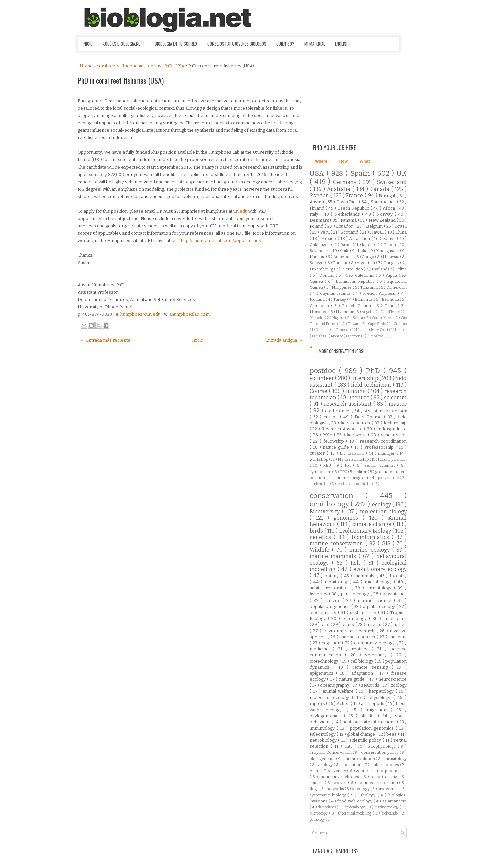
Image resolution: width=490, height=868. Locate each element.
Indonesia (133, 66)
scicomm (395, 397)
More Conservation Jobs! (342, 351)
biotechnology (324, 661)
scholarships (394, 435)
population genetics (331, 606)
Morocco (319, 312)
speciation (352, 765)
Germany (346, 182)
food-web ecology (355, 801)
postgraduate (389, 478)
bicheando (390, 813)
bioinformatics (372, 537)
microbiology (379, 582)
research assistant (349, 404)
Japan (368, 245)
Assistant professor (386, 411)
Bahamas (364, 299)
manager (387, 453)
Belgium (375, 226)
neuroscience (392, 679)
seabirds (371, 685)
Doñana (328, 275)
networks (336, 789)
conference (338, 411)
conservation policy (380, 752)
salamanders (394, 801)
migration (379, 710)
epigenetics (323, 673)
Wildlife (321, 550)
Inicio (88, 44)
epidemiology (355, 807)
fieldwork (357, 435)
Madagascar (388, 251)
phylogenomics (327, 716)
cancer (334, 600)
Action (344, 704)
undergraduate (391, 429)
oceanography (335, 685)
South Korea (382, 318)
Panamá (349, 220)
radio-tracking (384, 777)
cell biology (362, 661)
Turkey (340, 299)
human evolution (359, 759)
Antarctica (360, 239)
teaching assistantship (355, 484)
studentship (320, 484)
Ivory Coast (380, 330)
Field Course (369, 417)
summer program (352, 478)
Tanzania (370, 287)
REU (328, 465)
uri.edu (240, 211)
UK (402, 173)
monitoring (337, 582)
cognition (332, 643)
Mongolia (317, 318)
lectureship (395, 423)
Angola (367, 312)
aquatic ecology (380, 606)
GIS (387, 544)
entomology (356, 618)
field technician (372, 385)
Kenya (390, 239)
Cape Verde (377, 324)
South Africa (384, 202)
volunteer (322, 378)
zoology (399, 685)
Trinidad (341, 263)
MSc (329, 435)
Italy (315, 214)
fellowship (335, 441)
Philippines (342, 287)
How (344, 161)
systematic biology (329, 795)
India (363, 251)
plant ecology (356, 594)
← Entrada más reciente (105, 340)
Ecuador (345, 226)
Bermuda (391, 299)
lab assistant (353, 453)
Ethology (368, 795)
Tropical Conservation (331, 752)
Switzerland (392, 182)
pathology (318, 819)
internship (365, 378)
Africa (389, 208)
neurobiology (324, 740)
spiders (317, 783)
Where (321, 161)
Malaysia (391, 257)
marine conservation (338, 544)
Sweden (320, 195)
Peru (325, 232)
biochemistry (324, 612)
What (365, 161)
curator (318, 453)
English (342, 44)
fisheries (319, 594)
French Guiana (357, 306)
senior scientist (381, 465)
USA (180, 66)
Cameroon (396, 287)
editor (361, 472)
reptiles (362, 649)
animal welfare (339, 691)
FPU (344, 472)
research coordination (383, 441)
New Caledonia (360, 275)
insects (374, 624)
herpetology (382, 691)
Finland (318, 208)
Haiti (360, 330)
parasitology (395, 759)
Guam (391, 306)
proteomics (389, 789)
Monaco (337, 336)
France (355, 195)
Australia (340, 189)
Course (319, 391)
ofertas (154, 66)
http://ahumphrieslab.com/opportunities (221, 241)
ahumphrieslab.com (189, 314)
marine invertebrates (340, 777)
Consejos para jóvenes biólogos (237, 44)
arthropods (373, 704)
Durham (323, 330)
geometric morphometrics (381, 771)
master (398, 404)
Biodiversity (326, 511)
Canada (381, 189)
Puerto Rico (352, 269)
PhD (169, 66)
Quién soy (285, 44)
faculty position (392, 459)
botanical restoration (378, 783)
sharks (369, 716)
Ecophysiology (383, 746)
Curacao (400, 324)
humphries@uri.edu (140, 314)
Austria (317, 202)
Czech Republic (354, 208)
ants (349, 746)
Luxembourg (322, 269)
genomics (348, 518)
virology (326, 765)
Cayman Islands (336, 293)
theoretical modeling (355, 813)
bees (392, 734)
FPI (349, 465)
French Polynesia (381, 293)
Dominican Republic (356, 281)
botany (333, 576)
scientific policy (366, 740)
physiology (381, 698)
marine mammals (334, 556)
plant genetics (323, 759)
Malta (320, 336)
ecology (382, 504)
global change (362, 734)
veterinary (378, 655)
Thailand (380, 269)
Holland (318, 299)
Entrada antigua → (284, 340)
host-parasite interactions (370, 722)
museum (398, 637)
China (401, 232)
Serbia (358, 318)
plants (348, 624)
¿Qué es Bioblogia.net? (124, 44)
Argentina (366, 263)
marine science (376, 600)
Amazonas (344, 257)
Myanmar (345, 312)
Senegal (317, 263)
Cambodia (320, 306)
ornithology (330, 504)
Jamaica (401, 330)
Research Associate (343, 429)
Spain (361, 173)
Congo (368, 257)
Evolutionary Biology (366, 531)
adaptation (363, 673)
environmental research (350, 631)
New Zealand (383, 220)
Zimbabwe (376, 336)
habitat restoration (331, 588)
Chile (345, 251)
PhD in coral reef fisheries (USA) (121, 80)
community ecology (375, 643)
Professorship (380, 447)
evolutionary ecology (380, 569)
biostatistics (395, 594)
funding (357, 391)
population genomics (373, 728)
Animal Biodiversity (328, 771)
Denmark (320, 220)
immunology (323, 728)
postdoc (324, 371)
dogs (314, 789)
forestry (398, 576)
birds (317, 531)
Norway (385, 214)
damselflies (327, 807)
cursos (332, 417)
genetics (322, 537)
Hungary (392, 263)
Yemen (355, 336)
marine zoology (387, 807)
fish (357, 563)
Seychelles (320, 251)
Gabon (390, 245)
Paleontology (323, 734)
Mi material (315, 44)
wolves (341, 783)
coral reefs (109, 66)
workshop (319, 459)
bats (325, 624)
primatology (380, 588)
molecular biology (383, 511)
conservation (338, 496)
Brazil (401, 226)
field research (356, 423)
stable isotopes (385, 765)
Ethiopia (343, 330)
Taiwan (354, 324)
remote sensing (372, 667)
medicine (321, 649)
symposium (321, 472)
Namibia (318, 257)
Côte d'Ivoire (390, 312)
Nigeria (339, 318)
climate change (373, 524)
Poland (317, 226)
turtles (400, 624)
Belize (401, 269)
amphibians (395, 618)
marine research (358, 637)
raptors (318, 704)
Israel (347, 245)
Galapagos (320, 245)
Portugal (387, 196)
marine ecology (371, 550)
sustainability (364, 612)
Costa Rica (348, 202)
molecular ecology (331, 698)
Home (87, 66)
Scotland (350, 232)
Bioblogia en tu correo (176, 44)
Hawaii (377, 232)
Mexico (329, 239)
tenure (362, 397)
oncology (361, 789)
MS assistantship (354, 459)
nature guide (337, 447)
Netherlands (348, 214)
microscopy (319, 813)
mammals (365, 576)
